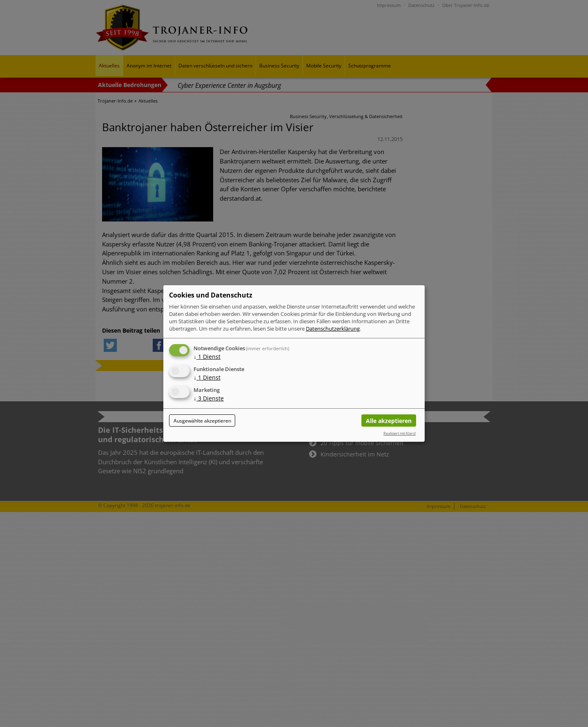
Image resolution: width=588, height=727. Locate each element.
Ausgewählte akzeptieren (202, 421)
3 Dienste (209, 398)
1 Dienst (207, 357)
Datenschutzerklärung (333, 329)
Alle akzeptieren (389, 421)
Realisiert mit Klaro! (400, 433)
